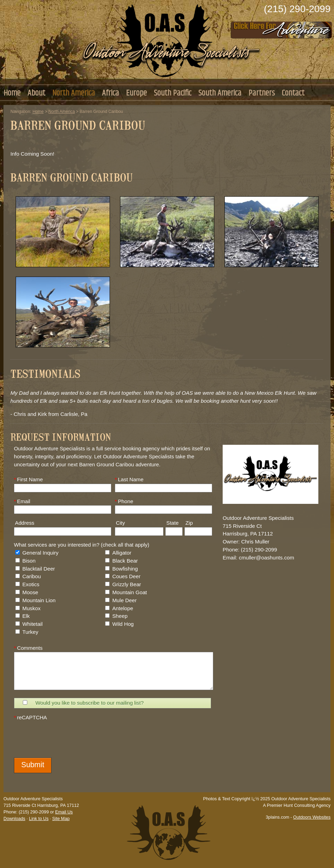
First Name (28, 479)
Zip (189, 523)
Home (12, 93)
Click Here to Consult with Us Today (282, 28)
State (172, 523)
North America (74, 93)
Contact (293, 93)
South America (220, 93)
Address (24, 523)
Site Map (61, 819)
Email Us (64, 812)
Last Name (129, 479)
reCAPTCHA (30, 717)
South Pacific (173, 93)
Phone (124, 501)
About (36, 93)
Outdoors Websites (312, 817)
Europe (136, 93)
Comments (28, 648)
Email (22, 501)
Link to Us (39, 819)
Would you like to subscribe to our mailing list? (90, 703)
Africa (110, 93)
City (120, 523)
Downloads (14, 819)
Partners (262, 93)
